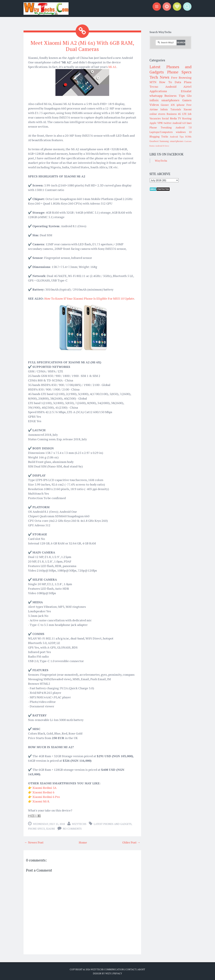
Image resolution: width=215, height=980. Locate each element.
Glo (189, 96)
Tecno (154, 87)
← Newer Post (34, 842)
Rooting (187, 118)
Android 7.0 (184, 127)
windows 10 (184, 132)
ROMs (188, 137)
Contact (131, 969)
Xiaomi (50, 829)
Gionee (165, 105)
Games (187, 100)
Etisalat (186, 91)
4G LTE (182, 114)
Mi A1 (112, 67)
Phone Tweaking (161, 127)
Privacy (117, 973)
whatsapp (156, 96)
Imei (189, 123)
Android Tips (177, 137)
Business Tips (175, 96)
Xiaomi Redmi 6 (43, 792)
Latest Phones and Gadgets (113, 824)
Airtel (187, 87)
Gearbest (154, 141)
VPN (160, 123)
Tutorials (176, 109)
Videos (154, 105)
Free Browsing (181, 77)
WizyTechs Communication (107, 969)
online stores (157, 114)
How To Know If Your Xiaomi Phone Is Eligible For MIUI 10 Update (89, 298)
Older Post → (131, 842)
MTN (153, 82)
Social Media (169, 118)
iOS (173, 105)
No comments (72, 829)
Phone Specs (36, 829)
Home (83, 842)
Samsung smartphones (171, 141)
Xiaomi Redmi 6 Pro (46, 797)
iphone (181, 105)
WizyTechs (79, 824)
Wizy (108, 973)
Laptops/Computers (161, 132)
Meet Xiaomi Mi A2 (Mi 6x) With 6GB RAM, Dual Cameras (82, 46)
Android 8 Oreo (162, 146)
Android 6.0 (179, 123)
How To (165, 82)
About (141, 969)
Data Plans (183, 82)
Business (172, 114)
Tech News (159, 77)
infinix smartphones (164, 100)
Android (171, 87)
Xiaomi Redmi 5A (44, 788)
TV (179, 118)
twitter (168, 123)
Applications (158, 91)
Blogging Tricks (159, 136)
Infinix (164, 109)
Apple (153, 123)
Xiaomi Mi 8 (41, 801)
